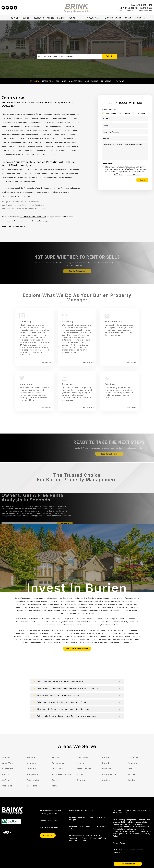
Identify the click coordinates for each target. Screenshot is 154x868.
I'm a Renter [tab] (126, 113)
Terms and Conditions (134, 175)
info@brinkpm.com (123, 834)
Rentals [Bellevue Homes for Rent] (62, 18)
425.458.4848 (145, 5)
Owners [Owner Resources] (27, 18)
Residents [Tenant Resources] (39, 18)
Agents (51, 18)
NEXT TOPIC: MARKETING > (13, 227)
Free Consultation (128, 864)
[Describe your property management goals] (125, 151)
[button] (3, 8)
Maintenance (91, 81)
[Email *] (125, 125)
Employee (140, 18)
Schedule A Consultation (77, 649)
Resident (128, 18)
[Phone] (125, 138)
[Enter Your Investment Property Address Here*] (69, 56)
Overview (35, 81)
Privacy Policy (119, 175)
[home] (77, 8)
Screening (61, 81)
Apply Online (93, 18)
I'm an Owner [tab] (111, 113)
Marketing (48, 81)
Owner (118, 18)
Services (15, 18)
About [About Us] (72, 18)
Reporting (106, 81)
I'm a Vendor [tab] (140, 113)
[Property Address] (125, 132)
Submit (109, 56)
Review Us (48, 835)
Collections (75, 81)
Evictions (119, 81)
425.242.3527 (145, 8)
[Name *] (125, 119)
